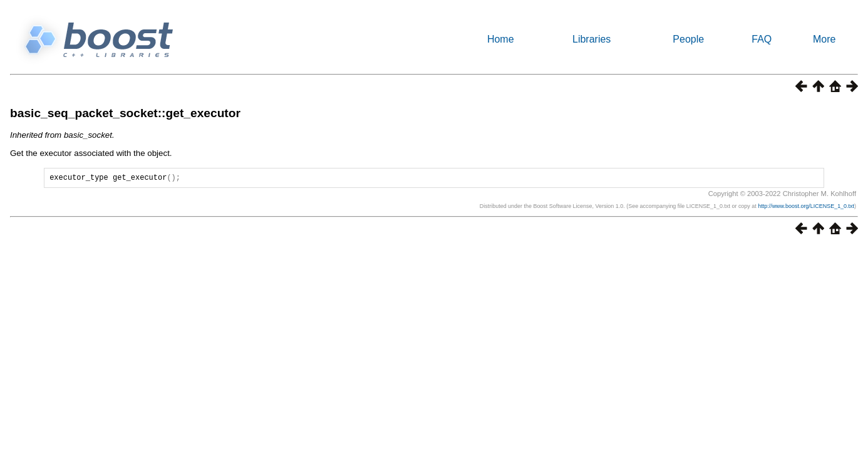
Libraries (592, 39)
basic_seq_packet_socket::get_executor (125, 113)
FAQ (762, 39)
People (688, 39)
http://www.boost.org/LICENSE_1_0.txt (806, 208)
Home (501, 39)
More (824, 39)
